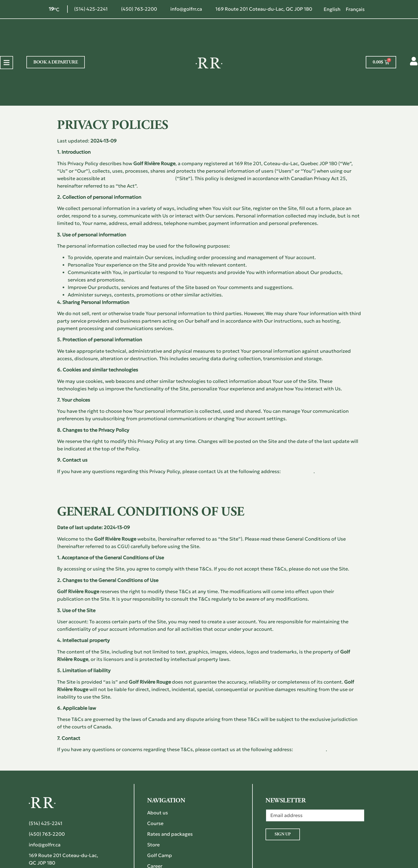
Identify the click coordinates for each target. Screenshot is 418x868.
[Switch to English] (332, 9)
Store (153, 845)
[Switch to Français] (355, 9)
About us (158, 813)
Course (155, 823)
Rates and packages (170, 834)
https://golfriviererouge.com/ (140, 178)
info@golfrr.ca (298, 471)
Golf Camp (160, 855)
